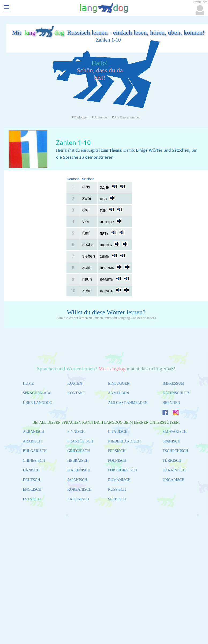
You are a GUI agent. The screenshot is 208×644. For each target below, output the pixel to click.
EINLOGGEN (119, 383)
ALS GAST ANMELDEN (128, 403)
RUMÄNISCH (119, 480)
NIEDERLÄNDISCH (124, 441)
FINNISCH (76, 432)
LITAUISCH (118, 432)
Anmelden (100, 117)
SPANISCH (171, 441)
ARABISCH (32, 441)
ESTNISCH (32, 499)
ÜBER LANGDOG (38, 403)
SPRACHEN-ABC (37, 393)
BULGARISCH (35, 451)
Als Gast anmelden (126, 117)
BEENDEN (171, 403)
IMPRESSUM (173, 383)
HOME (28, 383)
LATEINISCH (78, 499)
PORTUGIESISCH (122, 470)
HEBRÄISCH (78, 461)
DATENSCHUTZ (176, 393)
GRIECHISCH (79, 451)
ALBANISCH (34, 432)
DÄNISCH (31, 470)
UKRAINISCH (174, 470)
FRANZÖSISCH (80, 441)
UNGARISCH (173, 480)
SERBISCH (117, 499)
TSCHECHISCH (175, 451)
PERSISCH (117, 451)
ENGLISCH (32, 489)
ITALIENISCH (79, 470)
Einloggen (80, 117)
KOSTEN (75, 383)
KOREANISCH (79, 489)
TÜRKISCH (172, 461)
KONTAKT (76, 393)
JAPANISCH (77, 480)
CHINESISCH (34, 461)
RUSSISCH (117, 489)
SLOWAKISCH (174, 432)
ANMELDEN (119, 393)
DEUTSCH (31, 480)
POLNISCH (117, 461)
